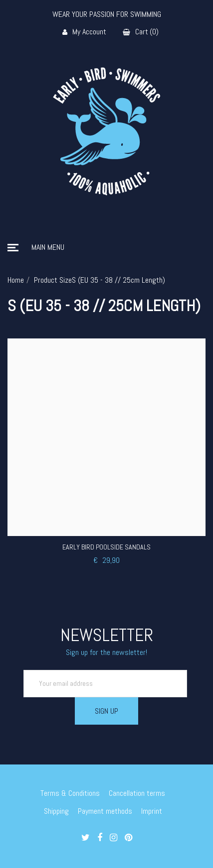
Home (16, 280)
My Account (84, 32)
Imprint (152, 811)
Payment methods (105, 811)
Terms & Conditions (70, 793)
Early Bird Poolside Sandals (106, 547)
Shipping (56, 811)
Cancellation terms (137, 793)
